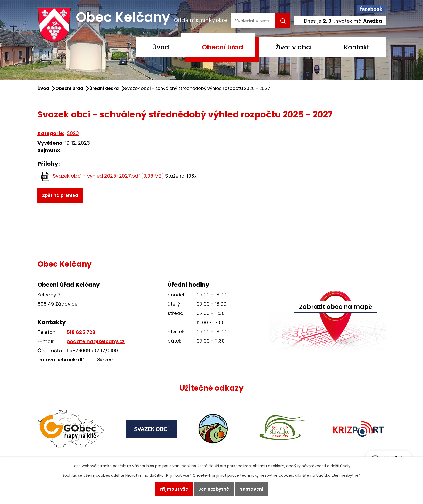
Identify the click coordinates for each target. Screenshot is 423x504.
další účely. (341, 466)
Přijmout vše (174, 489)
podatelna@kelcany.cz (96, 341)
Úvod (161, 47)
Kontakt (357, 47)
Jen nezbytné (214, 489)
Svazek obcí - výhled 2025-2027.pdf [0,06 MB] (108, 176)
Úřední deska (104, 88)
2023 (73, 133)
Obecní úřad (222, 47)
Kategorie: (51, 133)
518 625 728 (81, 332)
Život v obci (293, 47)
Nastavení (251, 489)
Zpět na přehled (60, 195)
